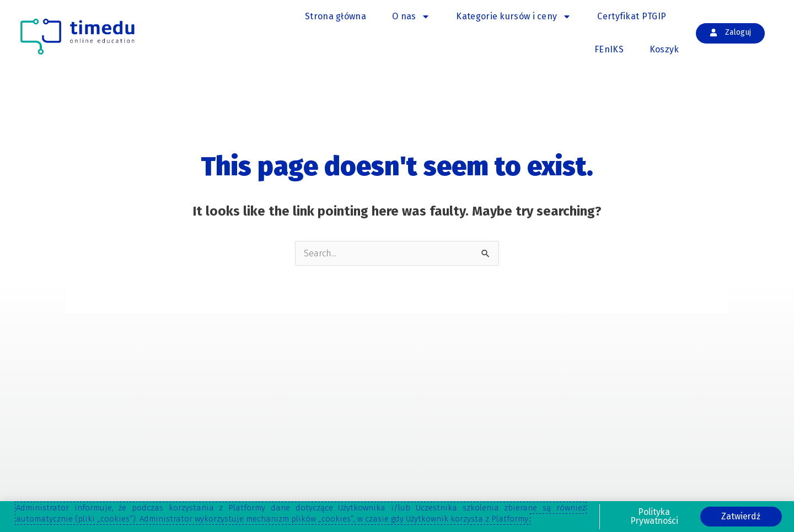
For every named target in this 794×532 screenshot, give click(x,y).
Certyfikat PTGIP (632, 16)
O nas (411, 17)
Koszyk (664, 49)
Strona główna (336, 16)
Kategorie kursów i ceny (514, 17)
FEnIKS (609, 49)
